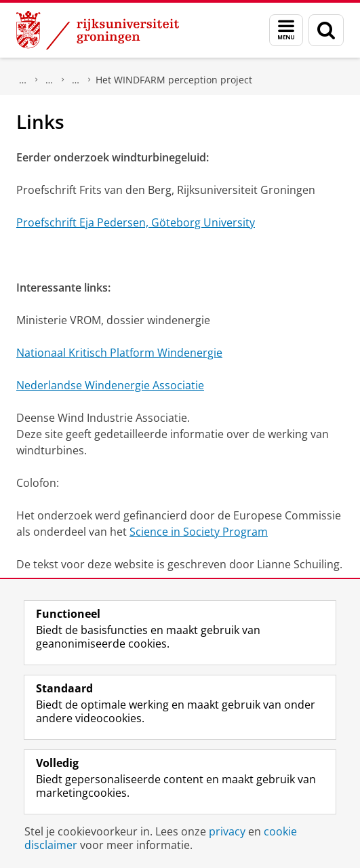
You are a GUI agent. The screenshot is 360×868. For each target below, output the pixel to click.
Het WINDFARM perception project (174, 80)
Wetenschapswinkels (49, 80)
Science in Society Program (199, 532)
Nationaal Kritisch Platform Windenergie (119, 353)
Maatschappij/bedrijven (23, 80)
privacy (227, 831)
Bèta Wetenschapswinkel (76, 80)
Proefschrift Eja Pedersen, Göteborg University (136, 222)
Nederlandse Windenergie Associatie (110, 385)
